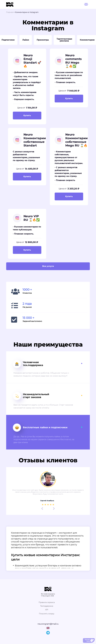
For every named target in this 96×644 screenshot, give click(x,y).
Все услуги (48, 266)
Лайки (26, 40)
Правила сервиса (47, 602)
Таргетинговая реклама (64, 40)
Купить (27, 115)
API (47, 610)
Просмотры (43, 40)
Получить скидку (47, 614)
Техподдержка (47, 606)
